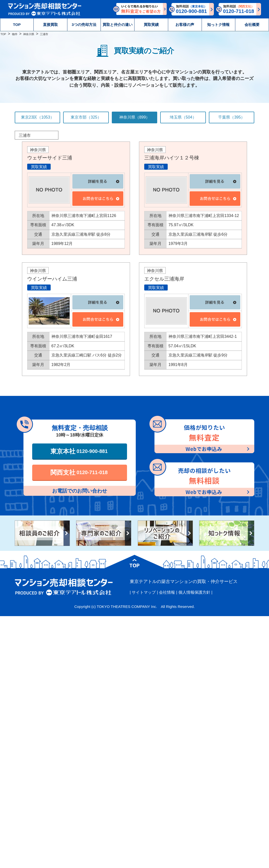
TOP (17, 25)
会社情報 (167, 592)
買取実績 (151, 25)
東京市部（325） (86, 117)
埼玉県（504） (183, 117)
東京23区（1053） (38, 117)
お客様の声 (185, 25)
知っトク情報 (218, 25)
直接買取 (50, 25)
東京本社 (79, 451)
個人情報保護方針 (194, 592)
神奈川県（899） (135, 117)
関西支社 (79, 472)
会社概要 (252, 25)
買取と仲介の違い (118, 25)
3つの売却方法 (84, 25)
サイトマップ (144, 592)
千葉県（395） (231, 117)
